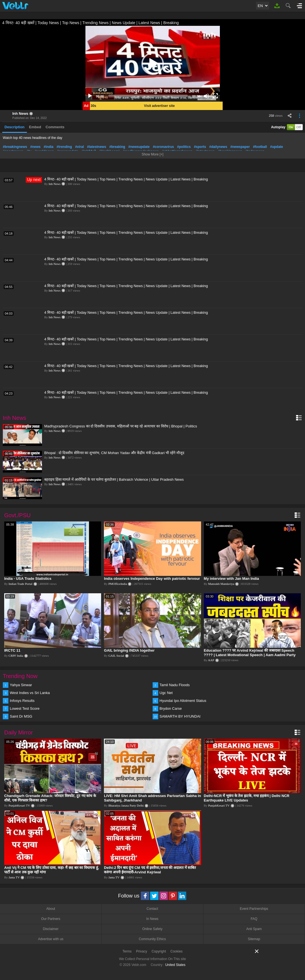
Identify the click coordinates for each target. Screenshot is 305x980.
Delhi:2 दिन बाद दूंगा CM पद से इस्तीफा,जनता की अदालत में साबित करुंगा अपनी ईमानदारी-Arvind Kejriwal (150, 870)
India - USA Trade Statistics (28, 579)
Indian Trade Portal (21, 584)
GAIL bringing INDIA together (129, 650)
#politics (184, 147)
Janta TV (14, 877)
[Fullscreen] (215, 96)
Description (15, 127)
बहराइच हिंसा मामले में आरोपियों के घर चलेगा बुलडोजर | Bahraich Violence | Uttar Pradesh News (114, 479)
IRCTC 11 (12, 650)
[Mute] (206, 96)
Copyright (159, 951)
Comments (55, 127)
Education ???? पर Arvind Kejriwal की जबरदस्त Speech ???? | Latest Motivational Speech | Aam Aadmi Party (250, 653)
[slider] (148, 96)
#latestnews (97, 147)
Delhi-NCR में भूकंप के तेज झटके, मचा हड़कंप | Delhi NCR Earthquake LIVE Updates (247, 798)
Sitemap (254, 939)
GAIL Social (116, 656)
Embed (35, 127)
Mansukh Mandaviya (221, 584)
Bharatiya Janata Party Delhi (126, 805)
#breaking (117, 147)
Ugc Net (166, 693)
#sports (200, 147)
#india (49, 147)
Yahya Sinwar (21, 685)
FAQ (254, 919)
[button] (153, 64)
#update (277, 147)
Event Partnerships (254, 909)
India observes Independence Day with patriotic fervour (152, 579)
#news (35, 147)
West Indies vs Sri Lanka (30, 693)
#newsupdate (139, 147)
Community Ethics (152, 939)
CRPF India (16, 656)
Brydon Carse (171, 708)
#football (260, 147)
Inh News (20, 114)
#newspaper (240, 147)
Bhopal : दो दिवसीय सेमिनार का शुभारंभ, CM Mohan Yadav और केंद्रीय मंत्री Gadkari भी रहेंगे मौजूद (114, 453)
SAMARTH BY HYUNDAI (180, 716)
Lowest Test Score (25, 708)
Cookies (177, 951)
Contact (152, 909)
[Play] (90, 96)
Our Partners (51, 919)
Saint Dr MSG (21, 716)
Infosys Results (22, 701)
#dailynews (218, 147)
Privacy (142, 951)
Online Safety (152, 929)
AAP (211, 660)
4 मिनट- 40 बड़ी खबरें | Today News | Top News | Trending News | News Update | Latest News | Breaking (126, 179)
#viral (79, 147)
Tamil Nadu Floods (175, 685)
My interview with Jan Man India (231, 579)
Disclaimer (51, 929)
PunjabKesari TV (19, 805)
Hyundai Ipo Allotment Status (183, 701)
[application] (153, 64)
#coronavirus (163, 147)
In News (152, 919)
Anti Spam (254, 929)
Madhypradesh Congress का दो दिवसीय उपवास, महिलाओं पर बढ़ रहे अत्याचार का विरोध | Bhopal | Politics (121, 426)
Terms (127, 951)
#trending (64, 147)
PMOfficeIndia (118, 584)
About (51, 909)
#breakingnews (15, 147)
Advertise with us (51, 939)
